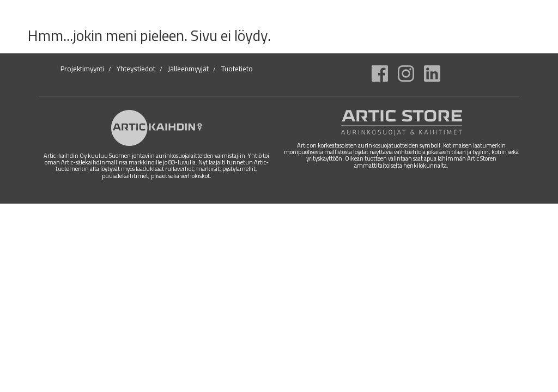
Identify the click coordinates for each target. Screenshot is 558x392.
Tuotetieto (237, 69)
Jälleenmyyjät (188, 69)
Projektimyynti (82, 69)
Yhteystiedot (136, 69)
